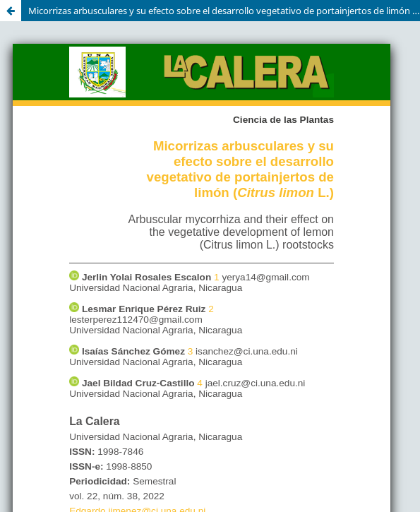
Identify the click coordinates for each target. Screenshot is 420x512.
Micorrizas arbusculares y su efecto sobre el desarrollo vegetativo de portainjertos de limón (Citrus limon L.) (224, 11)
